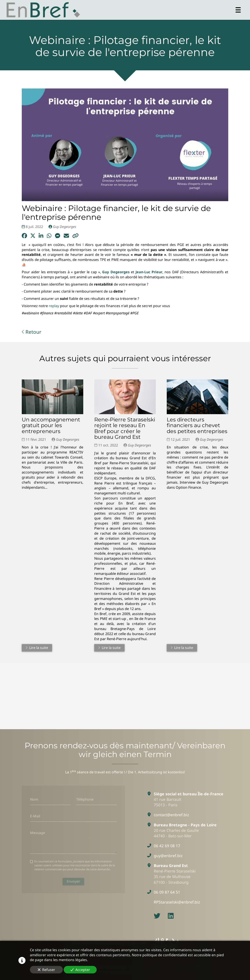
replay (53, 306)
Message (38, 832)
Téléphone (85, 799)
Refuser (46, 970)
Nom (34, 799)
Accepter (80, 970)
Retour (32, 332)
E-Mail (35, 816)
